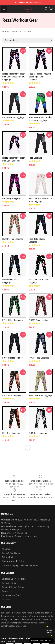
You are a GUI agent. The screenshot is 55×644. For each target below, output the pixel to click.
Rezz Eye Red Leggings (13, 239)
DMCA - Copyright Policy (13, 561)
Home (5, 32)
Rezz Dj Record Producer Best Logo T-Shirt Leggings (40, 77)
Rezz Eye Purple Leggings (40, 395)
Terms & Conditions (11, 553)
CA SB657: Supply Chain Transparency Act (21, 565)
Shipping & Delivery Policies (14, 579)
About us (6, 549)
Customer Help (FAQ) (12, 595)
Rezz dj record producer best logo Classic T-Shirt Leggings (13, 77)
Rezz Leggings (35, 158)
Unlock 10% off (49, 631)
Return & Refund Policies (13, 587)
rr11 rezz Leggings (11, 433)
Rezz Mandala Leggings (13, 117)
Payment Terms (9, 583)
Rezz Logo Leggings (12, 198)
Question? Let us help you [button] (41, 640)
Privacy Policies (9, 557)
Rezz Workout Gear (22, 32)
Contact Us (7, 591)
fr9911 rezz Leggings (12, 320)
